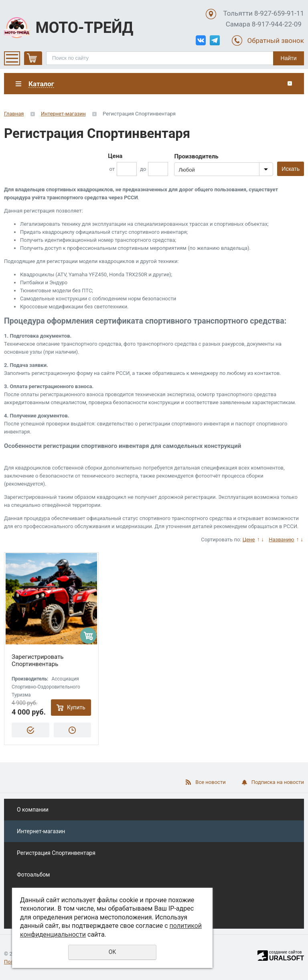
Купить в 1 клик (30, 730)
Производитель (196, 156)
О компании (33, 810)
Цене (249, 540)
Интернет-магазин (63, 114)
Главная (14, 114)
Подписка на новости (278, 782)
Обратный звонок (276, 40)
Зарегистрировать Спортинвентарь (38, 660)
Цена (115, 156)
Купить (76, 707)
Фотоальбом (33, 875)
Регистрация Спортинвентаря (56, 853)
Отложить (73, 730)
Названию (281, 540)
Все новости (210, 782)
